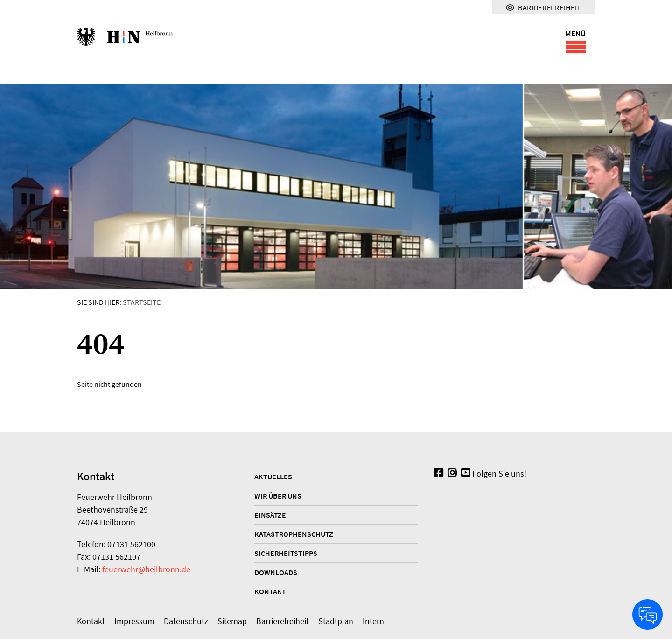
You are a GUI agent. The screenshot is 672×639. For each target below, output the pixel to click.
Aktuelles (273, 477)
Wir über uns (278, 496)
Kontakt (270, 591)
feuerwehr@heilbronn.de (146, 569)
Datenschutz (186, 621)
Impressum (134, 621)
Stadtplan (336, 621)
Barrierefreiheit (283, 621)
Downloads (276, 572)
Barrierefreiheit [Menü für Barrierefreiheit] (544, 7)
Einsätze (270, 515)
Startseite (142, 302)
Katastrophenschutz (294, 534)
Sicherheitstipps (286, 553)
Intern (373, 621)
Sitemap (232, 621)
